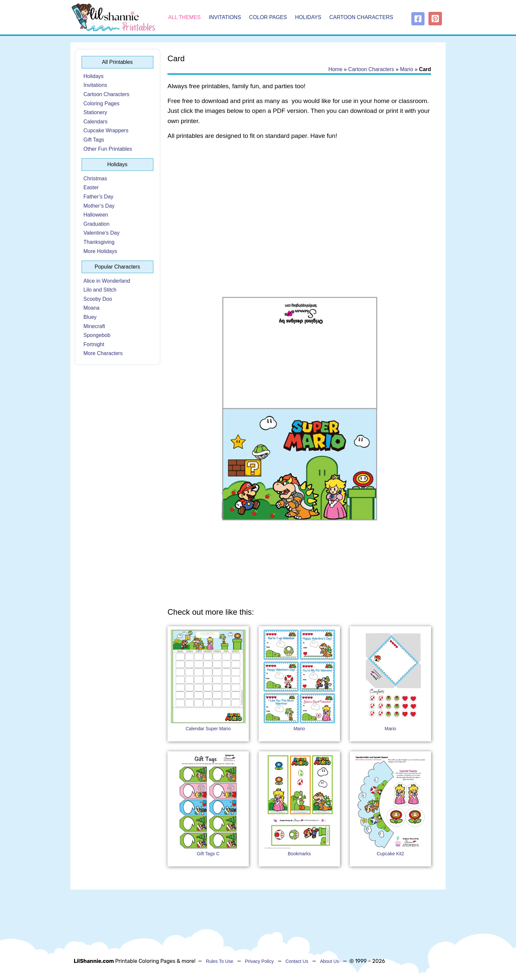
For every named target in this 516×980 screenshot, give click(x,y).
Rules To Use (220, 961)
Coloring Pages (102, 103)
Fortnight (94, 344)
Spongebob (97, 335)
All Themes (184, 17)
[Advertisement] (299, 198)
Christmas (95, 179)
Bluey (90, 317)
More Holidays (100, 251)
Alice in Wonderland (107, 281)
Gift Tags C (208, 854)
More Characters (103, 353)
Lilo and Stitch (100, 290)
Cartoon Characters (361, 17)
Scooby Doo (98, 299)
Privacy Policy (259, 961)
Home (335, 69)
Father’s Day (99, 197)
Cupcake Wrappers (106, 130)
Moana (92, 308)
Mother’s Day (99, 206)
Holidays (308, 17)
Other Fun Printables (108, 149)
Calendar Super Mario (208, 729)
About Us (329, 961)
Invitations (225, 17)
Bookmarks (299, 854)
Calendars (96, 122)
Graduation (97, 224)
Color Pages (268, 17)
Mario (407, 69)
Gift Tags (94, 140)
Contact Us (297, 961)
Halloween (96, 215)
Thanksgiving (99, 242)
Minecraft (94, 326)
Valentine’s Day (102, 233)
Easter (91, 187)
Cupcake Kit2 (390, 854)
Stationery (95, 112)
